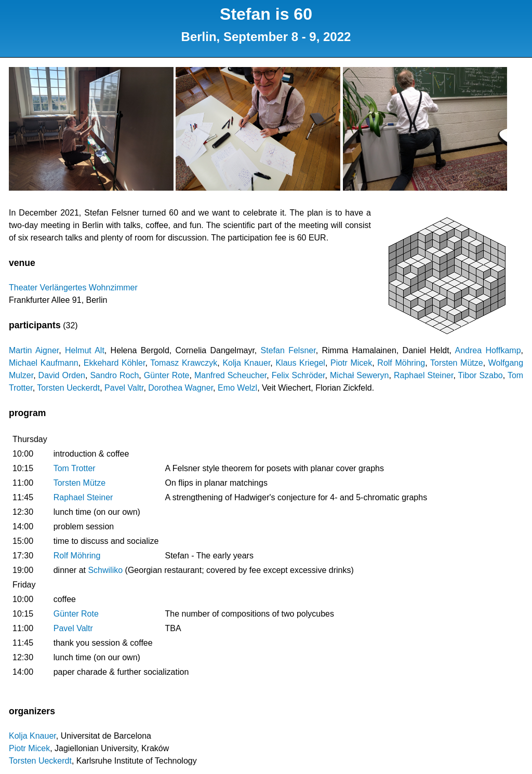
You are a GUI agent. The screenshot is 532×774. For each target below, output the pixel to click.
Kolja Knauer (246, 363)
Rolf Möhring (401, 363)
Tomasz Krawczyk (184, 363)
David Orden (62, 375)
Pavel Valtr (124, 388)
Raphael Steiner (423, 375)
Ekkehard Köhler (115, 363)
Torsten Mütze (457, 363)
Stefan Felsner (288, 350)
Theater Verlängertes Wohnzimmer (73, 288)
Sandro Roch (114, 375)
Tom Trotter (75, 468)
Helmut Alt (85, 350)
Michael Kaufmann (44, 363)
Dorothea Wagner (181, 388)
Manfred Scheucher (230, 375)
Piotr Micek (351, 363)
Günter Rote (167, 375)
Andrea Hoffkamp (488, 350)
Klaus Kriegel (300, 363)
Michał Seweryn (359, 375)
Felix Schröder (298, 375)
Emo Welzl (237, 388)
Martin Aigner (34, 350)
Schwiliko (105, 570)
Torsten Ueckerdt (68, 388)
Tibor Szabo (481, 375)
